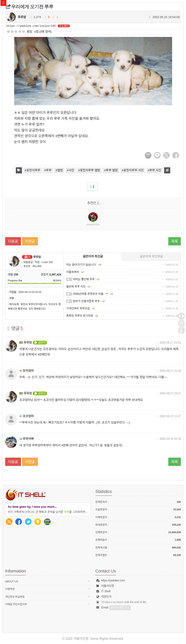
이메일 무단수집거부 (48, 604)
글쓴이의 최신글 (93, 256)
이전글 (30, 241)
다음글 (13, 241)
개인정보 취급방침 (48, 597)
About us (48, 581)
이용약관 (48, 589)
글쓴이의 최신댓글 (151, 256)
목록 (175, 241)
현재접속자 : (138, 502)
